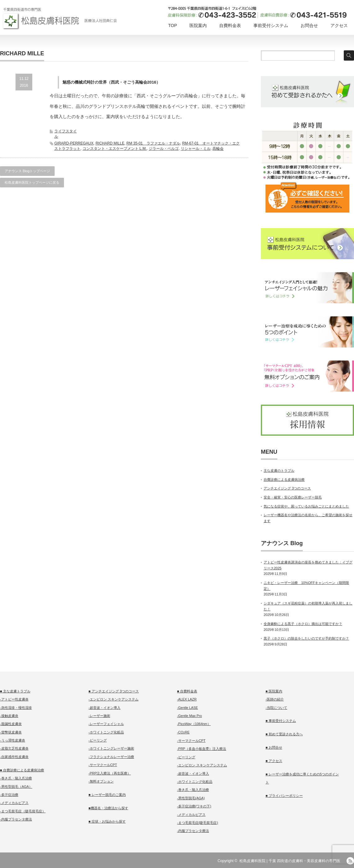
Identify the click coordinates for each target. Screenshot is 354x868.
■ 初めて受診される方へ (284, 734)
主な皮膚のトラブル (279, 471)
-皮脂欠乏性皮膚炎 (14, 748)
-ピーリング (98, 740)
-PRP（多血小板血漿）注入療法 (202, 749)
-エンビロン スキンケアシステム (113, 699)
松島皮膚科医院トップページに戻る (32, 182)
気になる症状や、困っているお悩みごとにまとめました (306, 506)
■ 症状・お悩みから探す (107, 821)
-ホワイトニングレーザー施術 (111, 748)
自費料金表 (230, 25)
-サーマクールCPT (103, 765)
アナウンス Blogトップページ (27, 171)
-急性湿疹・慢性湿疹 (16, 708)
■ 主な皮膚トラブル (15, 691)
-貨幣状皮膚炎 (11, 732)
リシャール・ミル (196, 149)
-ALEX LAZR (187, 699)
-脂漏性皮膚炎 (11, 724)
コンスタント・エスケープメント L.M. (115, 149)
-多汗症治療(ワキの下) (194, 806)
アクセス (339, 25)
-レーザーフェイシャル (106, 724)
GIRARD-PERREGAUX (74, 143)
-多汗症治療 (9, 795)
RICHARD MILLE (110, 143)
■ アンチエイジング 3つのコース (114, 691)
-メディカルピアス (14, 803)
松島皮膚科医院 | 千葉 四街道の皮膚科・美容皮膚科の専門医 (290, 861)
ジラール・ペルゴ (164, 149)
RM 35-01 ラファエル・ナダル (153, 143)
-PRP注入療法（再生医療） (110, 773)
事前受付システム (271, 25)
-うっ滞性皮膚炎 (13, 740)
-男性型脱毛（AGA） (16, 787)
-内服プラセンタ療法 (16, 819)
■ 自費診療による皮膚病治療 (22, 770)
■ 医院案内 (274, 691)
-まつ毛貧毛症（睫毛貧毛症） (23, 811)
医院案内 (198, 25)
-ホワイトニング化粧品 (106, 732)
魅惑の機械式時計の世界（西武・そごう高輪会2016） (111, 82)
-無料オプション (101, 781)
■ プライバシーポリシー (284, 796)
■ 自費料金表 (187, 691)
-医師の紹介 (275, 699)
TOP (172, 25)
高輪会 (218, 149)
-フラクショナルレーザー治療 (111, 757)
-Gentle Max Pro (189, 716)
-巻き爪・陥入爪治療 (16, 778)
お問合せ (309, 25)
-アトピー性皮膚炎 (14, 699)
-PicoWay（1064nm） (194, 724)
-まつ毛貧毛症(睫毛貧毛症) (197, 823)
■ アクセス (274, 761)
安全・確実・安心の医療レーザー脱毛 (293, 497)
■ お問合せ (274, 747)
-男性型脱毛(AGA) (191, 798)
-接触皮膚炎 (9, 716)
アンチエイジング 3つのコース (287, 488)
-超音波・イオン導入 (104, 708)
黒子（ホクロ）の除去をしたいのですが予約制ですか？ (306, 638)
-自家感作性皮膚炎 (14, 757)
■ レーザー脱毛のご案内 (107, 795)
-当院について (276, 708)
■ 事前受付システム (281, 721)
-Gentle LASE (187, 708)
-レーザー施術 (99, 716)
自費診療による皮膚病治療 (284, 480)
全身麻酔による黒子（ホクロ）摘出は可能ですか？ (303, 624)
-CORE (183, 732)
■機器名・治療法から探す (108, 808)
